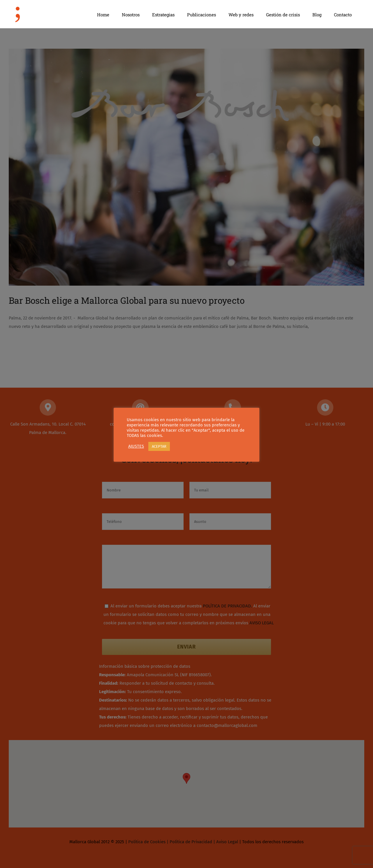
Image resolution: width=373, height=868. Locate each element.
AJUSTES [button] (136, 446)
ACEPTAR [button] (159, 446)
